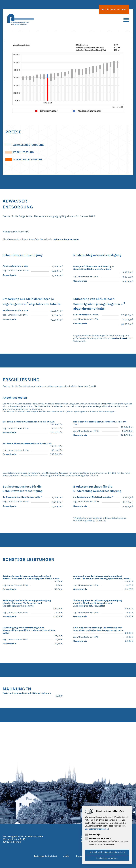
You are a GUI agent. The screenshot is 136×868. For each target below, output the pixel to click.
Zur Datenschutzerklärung (97, 829)
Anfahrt (65, 858)
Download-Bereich (121, 340)
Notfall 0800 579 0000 (114, 9)
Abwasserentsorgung (30, 145)
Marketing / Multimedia (98, 838)
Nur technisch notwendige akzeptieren (107, 852)
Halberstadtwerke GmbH (67, 241)
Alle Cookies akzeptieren (107, 858)
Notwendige (93, 835)
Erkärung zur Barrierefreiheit (41, 858)
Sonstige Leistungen (29, 161)
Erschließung (24, 153)
